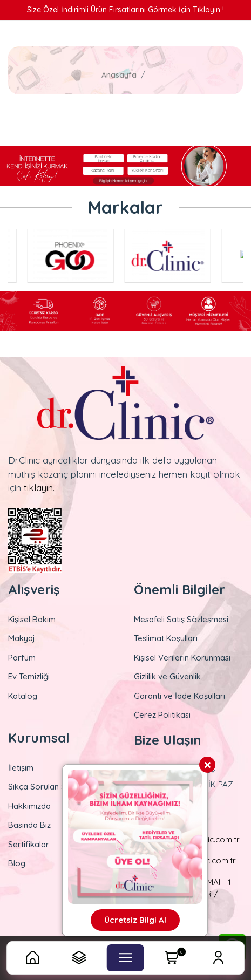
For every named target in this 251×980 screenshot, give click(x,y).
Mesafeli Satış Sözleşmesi (181, 619)
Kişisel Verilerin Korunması (182, 658)
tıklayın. (39, 488)
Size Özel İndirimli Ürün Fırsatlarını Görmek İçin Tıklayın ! (125, 10)
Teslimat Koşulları (166, 638)
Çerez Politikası (162, 715)
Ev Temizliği (29, 676)
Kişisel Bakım (32, 619)
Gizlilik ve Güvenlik (167, 676)
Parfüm (22, 658)
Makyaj (22, 638)
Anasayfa (119, 75)
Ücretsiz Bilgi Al (135, 920)
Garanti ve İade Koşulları (179, 696)
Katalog (23, 696)
